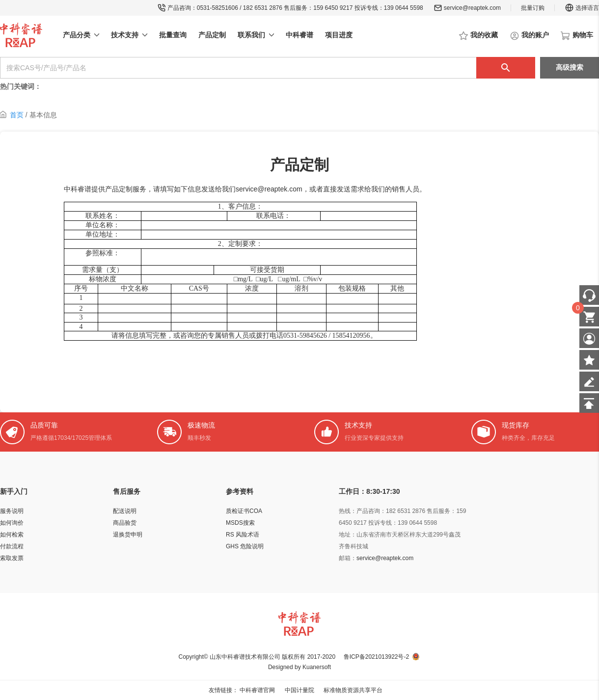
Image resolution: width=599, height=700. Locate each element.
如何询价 (12, 523)
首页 (17, 115)
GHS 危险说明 (245, 546)
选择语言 (582, 8)
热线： (348, 511)
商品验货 (125, 523)
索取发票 (12, 558)
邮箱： (348, 558)
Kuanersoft (317, 667)
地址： (348, 535)
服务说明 (12, 511)
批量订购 (533, 8)
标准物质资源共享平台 (353, 690)
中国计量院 (299, 690)
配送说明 (125, 511)
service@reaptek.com (472, 8)
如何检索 (12, 535)
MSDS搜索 (240, 523)
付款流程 (12, 546)
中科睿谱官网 (257, 690)
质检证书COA (244, 511)
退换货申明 (128, 535)
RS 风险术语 (243, 535)
